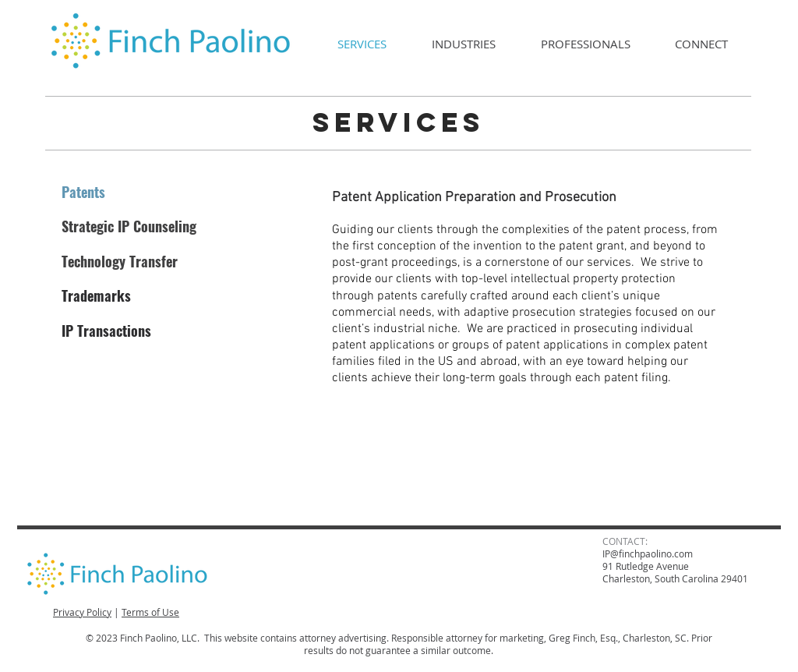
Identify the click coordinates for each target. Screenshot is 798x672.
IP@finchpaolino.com (648, 554)
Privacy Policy (82, 612)
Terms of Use (150, 612)
